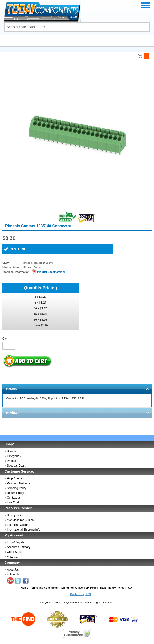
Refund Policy (68, 588)
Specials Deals (16, 466)
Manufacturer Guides (20, 520)
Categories (14, 456)
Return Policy (15, 493)
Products (12, 461)
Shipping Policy (17, 488)
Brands (11, 451)
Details (11, 389)
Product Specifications (51, 272)
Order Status (15, 552)
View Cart (13, 557)
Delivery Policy (89, 588)
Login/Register (16, 542)
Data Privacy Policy (112, 588)
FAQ (129, 588)
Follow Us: (14, 574)
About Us (13, 570)
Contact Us (77, 594)
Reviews (13, 413)
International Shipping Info (23, 530)
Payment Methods (18, 483)
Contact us (14, 498)
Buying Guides (16, 515)
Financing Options (18, 525)
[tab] (77, 389)
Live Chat (13, 502)
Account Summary (19, 547)
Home (24, 588)
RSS (88, 594)
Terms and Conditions (44, 588)
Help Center (15, 479)
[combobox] (77, 27)
